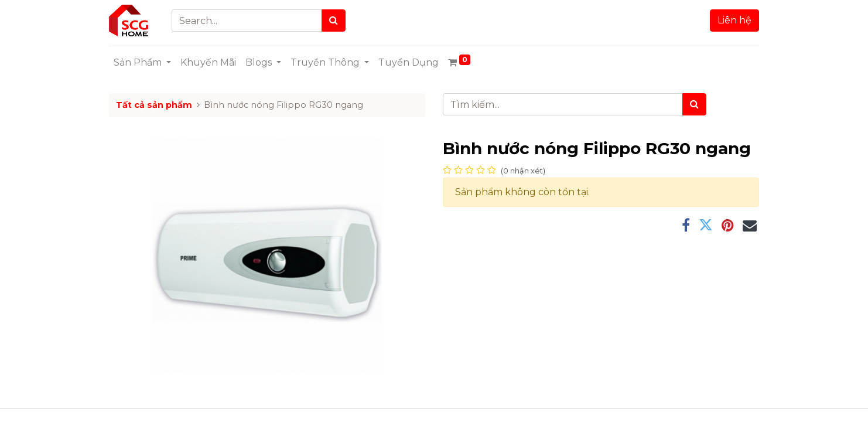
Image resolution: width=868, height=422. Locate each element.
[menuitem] (208, 63)
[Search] (334, 21)
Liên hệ (734, 20)
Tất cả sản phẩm (154, 105)
